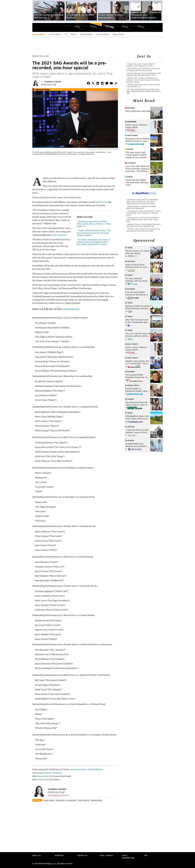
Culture (109, 26)
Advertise (59, 855)
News (78, 26)
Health (94, 26)
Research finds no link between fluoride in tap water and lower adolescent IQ (143, 225)
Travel (130, 248)
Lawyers (131, 427)
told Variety (101, 202)
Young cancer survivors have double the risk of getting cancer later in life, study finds (143, 219)
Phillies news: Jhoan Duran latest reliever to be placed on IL (143, 85)
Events (125, 26)
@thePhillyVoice (96, 770)
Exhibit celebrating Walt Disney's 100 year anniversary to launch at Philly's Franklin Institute (94, 233)
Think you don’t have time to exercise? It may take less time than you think (143, 230)
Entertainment (86, 34)
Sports (141, 26)
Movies (130, 149)
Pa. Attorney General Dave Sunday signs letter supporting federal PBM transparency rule (144, 91)
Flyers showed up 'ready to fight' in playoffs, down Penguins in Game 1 (141, 65)
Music (73, 34)
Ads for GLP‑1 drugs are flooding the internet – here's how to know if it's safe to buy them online (143, 80)
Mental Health (133, 385)
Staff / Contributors (128, 857)
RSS (146, 855)
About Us (37, 855)
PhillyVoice (49, 27)
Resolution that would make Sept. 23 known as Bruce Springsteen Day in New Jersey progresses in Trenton (94, 242)
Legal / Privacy (106, 855)
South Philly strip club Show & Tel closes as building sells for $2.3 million (143, 69)
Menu (36, 27)
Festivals (131, 261)
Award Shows (43, 90)
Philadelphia (71, 800)
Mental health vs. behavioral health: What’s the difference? (141, 207)
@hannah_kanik (78, 770)
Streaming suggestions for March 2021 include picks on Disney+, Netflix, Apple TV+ (94, 224)
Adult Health (133, 344)
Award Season (97, 800)
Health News (132, 135)
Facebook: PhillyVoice (52, 773)
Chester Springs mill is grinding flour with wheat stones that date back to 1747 (144, 74)
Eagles (130, 177)
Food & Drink (55, 34)
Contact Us (82, 855)
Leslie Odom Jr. (84, 800)
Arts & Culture (103, 34)
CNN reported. (60, 235)
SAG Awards (56, 90)
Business (131, 108)
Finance (130, 399)
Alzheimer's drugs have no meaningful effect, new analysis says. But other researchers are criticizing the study (142, 201)
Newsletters (118, 34)
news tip (43, 780)
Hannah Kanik (53, 82)
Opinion (131, 440)
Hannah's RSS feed (45, 776)
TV (66, 34)
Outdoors (131, 163)
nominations (71, 309)
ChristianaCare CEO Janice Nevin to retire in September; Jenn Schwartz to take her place (144, 213)
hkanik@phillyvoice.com (58, 795)
